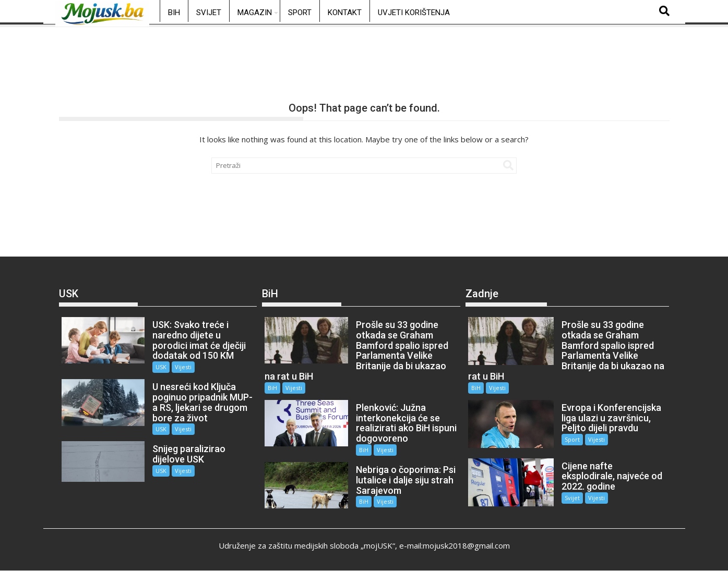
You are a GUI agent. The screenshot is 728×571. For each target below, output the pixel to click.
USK (161, 367)
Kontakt (345, 13)
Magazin (255, 13)
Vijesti (183, 367)
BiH (174, 13)
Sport (300, 13)
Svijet (209, 13)
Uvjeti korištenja (414, 13)
